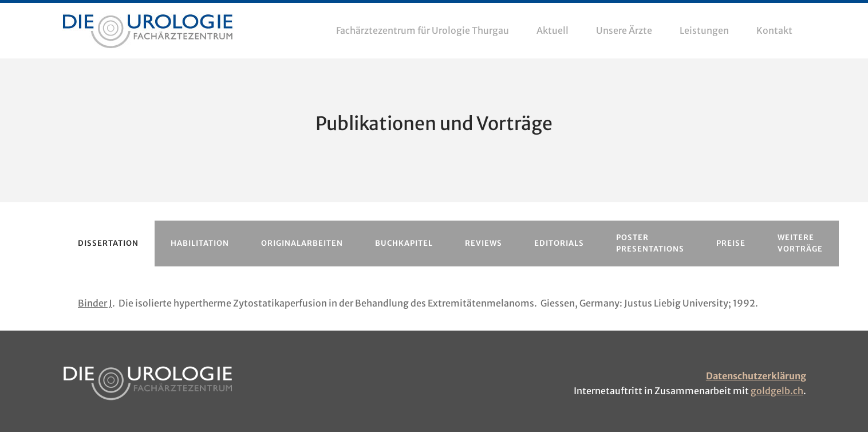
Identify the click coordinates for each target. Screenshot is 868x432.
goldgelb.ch (777, 391)
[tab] (108, 244)
